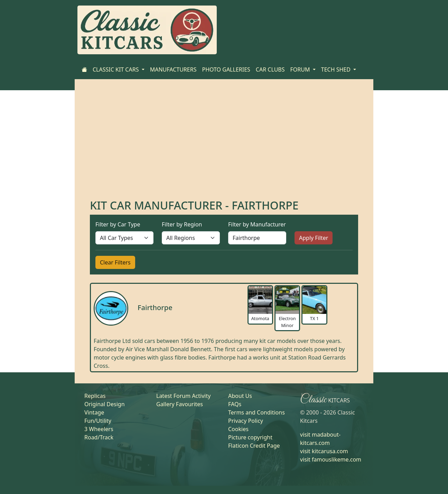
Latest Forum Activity (183, 396)
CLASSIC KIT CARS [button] (116, 69)
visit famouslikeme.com (331, 459)
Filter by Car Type (118, 224)
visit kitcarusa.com (324, 451)
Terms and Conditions (256, 412)
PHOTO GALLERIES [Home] (226, 69)
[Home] (84, 69)
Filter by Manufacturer (257, 224)
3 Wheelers (99, 429)
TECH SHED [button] (337, 69)
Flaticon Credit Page (254, 446)
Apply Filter (314, 238)
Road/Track (99, 437)
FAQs (235, 404)
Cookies (238, 429)
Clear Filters (115, 262)
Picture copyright (250, 437)
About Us (240, 396)
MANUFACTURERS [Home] (173, 69)
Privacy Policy (246, 421)
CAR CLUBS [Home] (270, 69)
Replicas (95, 396)
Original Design (105, 404)
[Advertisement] (224, 147)
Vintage (94, 412)
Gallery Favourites (180, 404)
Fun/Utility (98, 421)
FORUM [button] (301, 69)
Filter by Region (182, 224)
